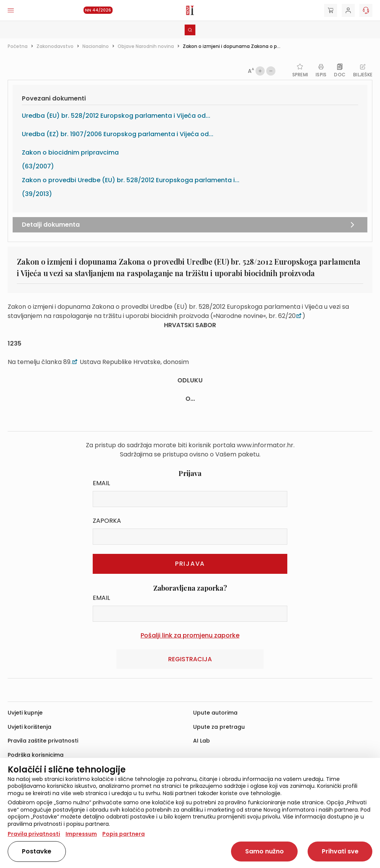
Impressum (81, 834)
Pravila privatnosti (34, 834)
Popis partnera (124, 834)
